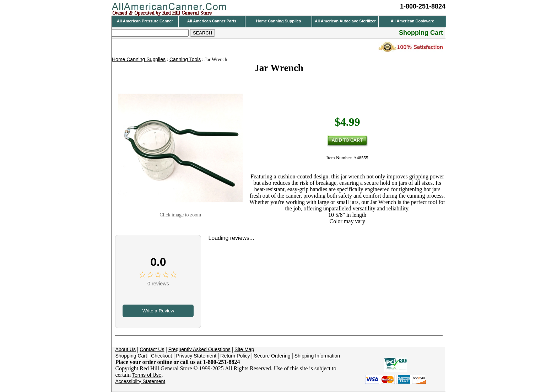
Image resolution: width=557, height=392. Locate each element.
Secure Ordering (272, 356)
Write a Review (158, 311)
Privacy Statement (196, 356)
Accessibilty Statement (140, 381)
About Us (125, 349)
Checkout (161, 356)
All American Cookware (412, 21)
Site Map (244, 349)
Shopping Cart (131, 356)
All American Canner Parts (212, 21)
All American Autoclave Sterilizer (345, 21)
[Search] (150, 33)
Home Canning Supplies (279, 21)
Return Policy (235, 356)
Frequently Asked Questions (199, 349)
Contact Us (152, 349)
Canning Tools (185, 59)
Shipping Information (317, 356)
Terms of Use (147, 375)
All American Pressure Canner (145, 21)
